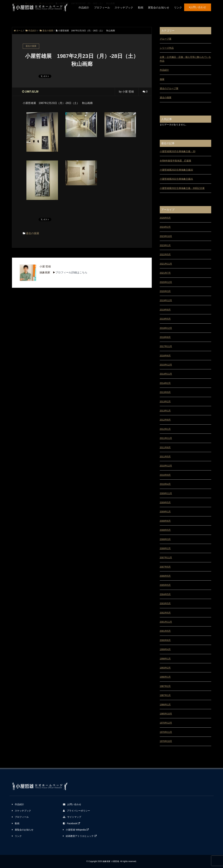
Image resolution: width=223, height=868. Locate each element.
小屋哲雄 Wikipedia (76, 830)
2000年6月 (165, 640)
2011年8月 (165, 447)
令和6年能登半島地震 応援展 (176, 161)
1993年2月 (165, 668)
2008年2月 (165, 548)
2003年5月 (165, 603)
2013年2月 (165, 402)
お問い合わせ (198, 7)
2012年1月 (165, 429)
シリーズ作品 (167, 48)
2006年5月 (165, 576)
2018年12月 (166, 328)
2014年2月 (165, 383)
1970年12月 (166, 723)
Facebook (71, 823)
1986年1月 (165, 705)
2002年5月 (165, 613)
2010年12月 (166, 466)
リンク (178, 8)
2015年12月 (166, 365)
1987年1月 (165, 695)
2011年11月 (166, 438)
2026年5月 (165, 218)
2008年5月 (165, 530)
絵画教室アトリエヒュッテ (80, 836)
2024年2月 (165, 227)
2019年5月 (165, 319)
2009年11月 (166, 493)
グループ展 (166, 39)
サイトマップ (72, 817)
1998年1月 (165, 659)
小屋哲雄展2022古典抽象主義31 (176, 179)
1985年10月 (166, 714)
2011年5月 (165, 457)
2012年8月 (165, 420)
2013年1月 (165, 411)
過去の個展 (33, 233)
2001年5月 (165, 631)
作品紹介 (84, 8)
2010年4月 (165, 484)
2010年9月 (165, 475)
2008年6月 (165, 521)
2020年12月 (166, 282)
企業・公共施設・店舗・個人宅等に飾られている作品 (185, 59)
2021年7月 (165, 273)
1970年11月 (166, 732)
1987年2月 (165, 686)
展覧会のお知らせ (159, 8)
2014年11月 (166, 374)
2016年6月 (165, 356)
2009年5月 (165, 502)
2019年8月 (165, 310)
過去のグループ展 (169, 88)
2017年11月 (166, 346)
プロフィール (102, 8)
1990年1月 (165, 677)
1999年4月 (165, 649)
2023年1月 (165, 245)
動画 (141, 8)
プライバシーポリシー (76, 811)
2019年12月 (166, 300)
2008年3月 (165, 539)
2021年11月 (166, 264)
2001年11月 (166, 622)
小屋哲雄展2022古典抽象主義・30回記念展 (182, 188)
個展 (162, 79)
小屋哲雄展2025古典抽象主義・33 (178, 151)
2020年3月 (165, 291)
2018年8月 (165, 337)
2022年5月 (165, 254)
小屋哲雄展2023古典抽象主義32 (176, 170)
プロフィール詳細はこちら (71, 272)
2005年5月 (165, 585)
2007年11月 (166, 558)
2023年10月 (166, 236)
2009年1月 (165, 512)
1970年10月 (166, 741)
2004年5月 (165, 594)
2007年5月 (165, 567)
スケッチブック (124, 8)
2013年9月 (165, 392)
